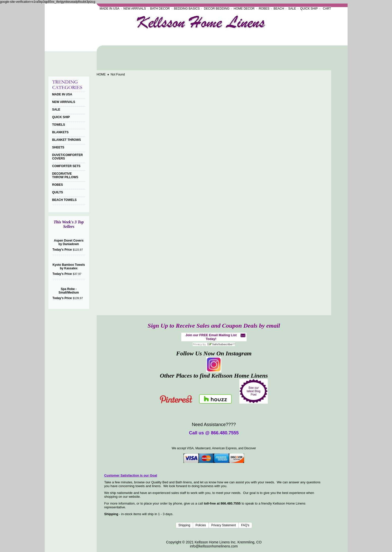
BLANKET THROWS (67, 140)
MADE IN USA (109, 9)
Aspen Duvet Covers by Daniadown (69, 242)
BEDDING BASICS (187, 9)
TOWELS (59, 125)
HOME (101, 74)
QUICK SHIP (309, 9)
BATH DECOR (160, 9)
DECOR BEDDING (217, 9)
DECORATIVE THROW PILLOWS (65, 175)
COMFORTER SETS (66, 166)
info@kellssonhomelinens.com (214, 546)
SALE (292, 9)
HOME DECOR (244, 9)
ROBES (264, 9)
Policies (201, 525)
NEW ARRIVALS (135, 9)
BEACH (279, 9)
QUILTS (58, 192)
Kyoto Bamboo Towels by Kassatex (69, 267)
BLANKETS (60, 132)
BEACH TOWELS (64, 200)
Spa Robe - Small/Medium (69, 291)
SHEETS (58, 147)
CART (327, 9)
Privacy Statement (224, 525)
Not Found (118, 74)
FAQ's (245, 525)
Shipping (184, 525)
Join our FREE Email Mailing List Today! (211, 337)
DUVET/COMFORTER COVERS (68, 157)
